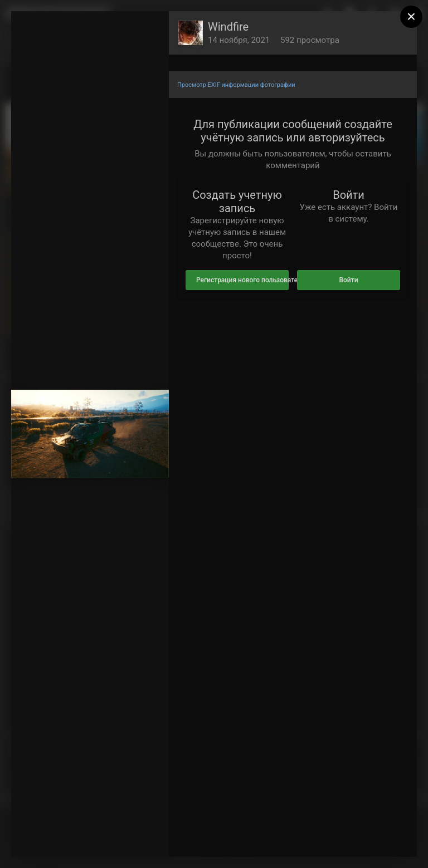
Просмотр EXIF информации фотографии (236, 85)
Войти (348, 280)
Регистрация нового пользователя (242, 280)
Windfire (228, 27)
